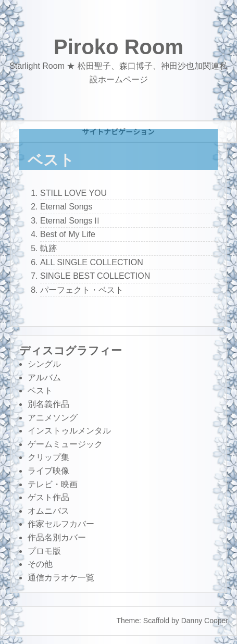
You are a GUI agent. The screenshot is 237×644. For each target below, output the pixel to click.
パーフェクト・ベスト (82, 290)
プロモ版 (44, 551)
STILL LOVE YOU (73, 193)
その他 (40, 564)
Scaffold (156, 621)
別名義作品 (48, 404)
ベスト (40, 391)
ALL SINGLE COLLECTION (92, 262)
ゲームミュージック (65, 444)
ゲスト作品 (48, 497)
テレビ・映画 (53, 484)
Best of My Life (68, 234)
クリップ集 (48, 457)
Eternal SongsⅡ (71, 221)
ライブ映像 (48, 471)
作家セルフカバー (61, 524)
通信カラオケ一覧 (61, 578)
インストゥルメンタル (69, 431)
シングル (44, 364)
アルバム (44, 377)
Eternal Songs (66, 207)
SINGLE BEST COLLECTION (95, 276)
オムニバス (48, 511)
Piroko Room (119, 47)
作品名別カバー (57, 537)
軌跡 (48, 248)
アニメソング (53, 418)
